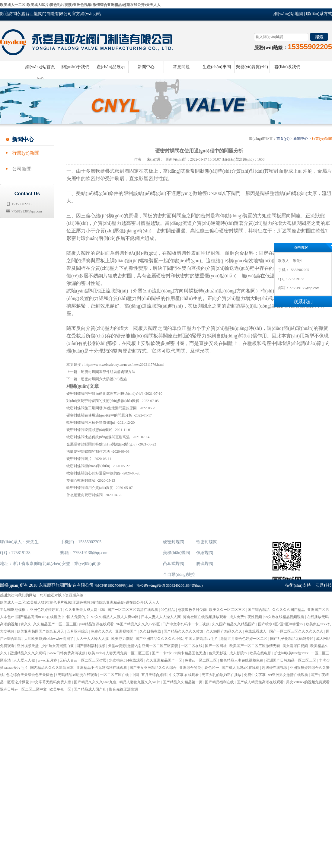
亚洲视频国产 (127, 631)
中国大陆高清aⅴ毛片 (202, 639)
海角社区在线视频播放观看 (205, 617)
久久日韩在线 (151, 631)
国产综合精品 (259, 610)
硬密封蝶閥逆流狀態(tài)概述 (89, 430)
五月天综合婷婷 (154, 675)
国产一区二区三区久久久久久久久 (297, 631)
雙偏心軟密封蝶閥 (81, 480)
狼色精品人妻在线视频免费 (242, 660)
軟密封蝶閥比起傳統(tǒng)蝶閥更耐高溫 (98, 437)
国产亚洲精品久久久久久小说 (160, 639)
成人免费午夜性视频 (246, 617)
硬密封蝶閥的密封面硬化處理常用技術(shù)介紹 (105, 394)
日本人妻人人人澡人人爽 (161, 617)
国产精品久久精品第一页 (183, 682)
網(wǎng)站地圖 (288, 14)
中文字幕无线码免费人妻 (52, 682)
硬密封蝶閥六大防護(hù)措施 (104, 379)
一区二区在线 (192, 646)
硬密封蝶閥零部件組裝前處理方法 (108, 372)
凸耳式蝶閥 (174, 564)
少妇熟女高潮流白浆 (58, 646)
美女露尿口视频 (296, 646)
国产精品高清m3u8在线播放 (39, 617)
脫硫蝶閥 (205, 564)
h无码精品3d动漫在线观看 (77, 675)
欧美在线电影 (261, 653)
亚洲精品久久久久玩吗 (28, 653)
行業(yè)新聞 (26, 153)
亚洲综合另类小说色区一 (200, 668)
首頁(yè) (283, 139)
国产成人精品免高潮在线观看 (261, 682)
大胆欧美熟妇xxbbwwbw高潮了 (49, 639)
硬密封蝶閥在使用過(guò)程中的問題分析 (99, 415)
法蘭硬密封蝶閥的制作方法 (88, 452)
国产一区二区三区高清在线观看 (133, 610)
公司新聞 (22, 169)
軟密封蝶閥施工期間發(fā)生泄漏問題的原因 (102, 408)
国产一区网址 (216, 646)
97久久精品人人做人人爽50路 (115, 617)
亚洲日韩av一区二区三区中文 (24, 689)
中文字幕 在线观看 (184, 675)
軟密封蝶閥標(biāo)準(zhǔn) (88, 466)
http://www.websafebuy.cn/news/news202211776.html (124, 365)
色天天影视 (218, 653)
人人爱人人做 (25, 660)
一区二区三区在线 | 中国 (120, 675)
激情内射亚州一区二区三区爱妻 (153, 646)
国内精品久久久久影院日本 (52, 668)
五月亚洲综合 (78, 631)
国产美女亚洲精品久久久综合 (153, 668)
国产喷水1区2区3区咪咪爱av (281, 624)
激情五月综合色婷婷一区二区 (244, 639)
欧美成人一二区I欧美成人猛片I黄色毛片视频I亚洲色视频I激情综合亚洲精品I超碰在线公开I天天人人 (80, 5)
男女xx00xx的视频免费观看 (308, 682)
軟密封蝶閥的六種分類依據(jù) (91, 423)
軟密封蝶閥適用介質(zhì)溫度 (90, 488)
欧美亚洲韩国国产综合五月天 (41, 631)
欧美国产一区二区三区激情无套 (255, 646)
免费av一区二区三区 (201, 660)
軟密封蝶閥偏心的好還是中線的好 (94, 473)
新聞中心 (301, 139)
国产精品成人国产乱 (90, 689)
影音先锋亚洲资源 (124, 689)
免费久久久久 (102, 631)
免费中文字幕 (255, 675)
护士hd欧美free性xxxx (292, 653)
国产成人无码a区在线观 (241, 668)
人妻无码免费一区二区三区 (128, 653)
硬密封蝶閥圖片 (79, 459)
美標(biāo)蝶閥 (176, 553)
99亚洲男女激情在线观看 (289, 675)
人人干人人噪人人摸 (93, 639)
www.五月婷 (48, 660)
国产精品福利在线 (220, 682)
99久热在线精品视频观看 (285, 617)
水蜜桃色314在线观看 (127, 660)
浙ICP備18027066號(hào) (114, 586)
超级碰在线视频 (275, 668)
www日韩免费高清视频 (67, 653)
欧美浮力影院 (123, 639)
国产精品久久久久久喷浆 (184, 631)
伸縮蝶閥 (205, 553)
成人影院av (239, 653)
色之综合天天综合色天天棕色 (30, 675)
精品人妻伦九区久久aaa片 (140, 682)
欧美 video (96, 653)
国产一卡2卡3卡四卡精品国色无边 (179, 653)
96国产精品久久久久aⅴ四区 (138, 624)
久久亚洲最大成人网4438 (85, 610)
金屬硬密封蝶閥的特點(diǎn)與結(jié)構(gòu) (101, 444)
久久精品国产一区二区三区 (55, 624)
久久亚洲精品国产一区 (165, 660)
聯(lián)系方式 (319, 14)
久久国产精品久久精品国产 (234, 624)
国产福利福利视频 (91, 646)
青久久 (26, 624)
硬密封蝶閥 (174, 542)
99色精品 (168, 610)
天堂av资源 (117, 646)
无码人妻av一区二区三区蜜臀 (83, 660)
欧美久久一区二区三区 (228, 610)
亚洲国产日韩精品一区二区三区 (291, 660)
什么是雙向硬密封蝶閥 (85, 495)
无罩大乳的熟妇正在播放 (222, 675)
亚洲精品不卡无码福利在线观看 (102, 668)
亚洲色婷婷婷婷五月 (47, 610)
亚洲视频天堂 (28, 646)
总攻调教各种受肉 (193, 610)
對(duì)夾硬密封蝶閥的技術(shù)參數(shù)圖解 (103, 401)
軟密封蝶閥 (207, 542)
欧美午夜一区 (61, 689)
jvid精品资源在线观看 (97, 624)
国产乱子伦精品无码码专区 (292, 639)
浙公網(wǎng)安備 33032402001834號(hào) (170, 586)
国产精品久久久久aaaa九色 (96, 682)
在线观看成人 (256, 631)
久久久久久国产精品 (289, 610)
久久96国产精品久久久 (225, 631)
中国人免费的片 (77, 617)
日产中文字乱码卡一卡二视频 (186, 624)
